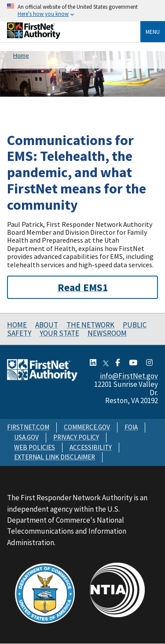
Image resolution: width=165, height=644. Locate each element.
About (47, 325)
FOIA (131, 427)
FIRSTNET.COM (28, 427)
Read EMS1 (83, 287)
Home (17, 325)
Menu (153, 32)
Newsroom (107, 333)
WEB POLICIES (35, 447)
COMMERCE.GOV (87, 427)
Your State (59, 333)
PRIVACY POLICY (76, 437)
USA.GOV (26, 437)
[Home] (34, 37)
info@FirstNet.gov (129, 376)
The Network (90, 325)
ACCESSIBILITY (91, 447)
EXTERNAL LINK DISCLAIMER (55, 457)
